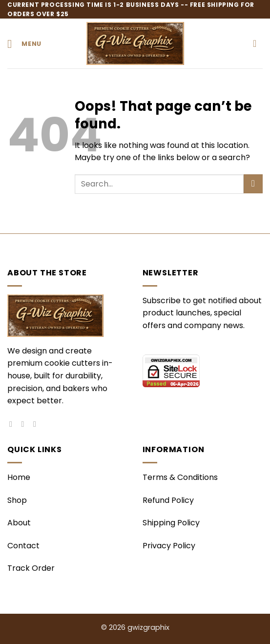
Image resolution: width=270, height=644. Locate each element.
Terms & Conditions (180, 477)
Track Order (31, 568)
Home (19, 477)
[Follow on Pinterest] (37, 424)
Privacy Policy (169, 546)
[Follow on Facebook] (13, 424)
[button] (24, 44)
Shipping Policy (171, 523)
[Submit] (253, 184)
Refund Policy (168, 500)
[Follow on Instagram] (25, 424)
